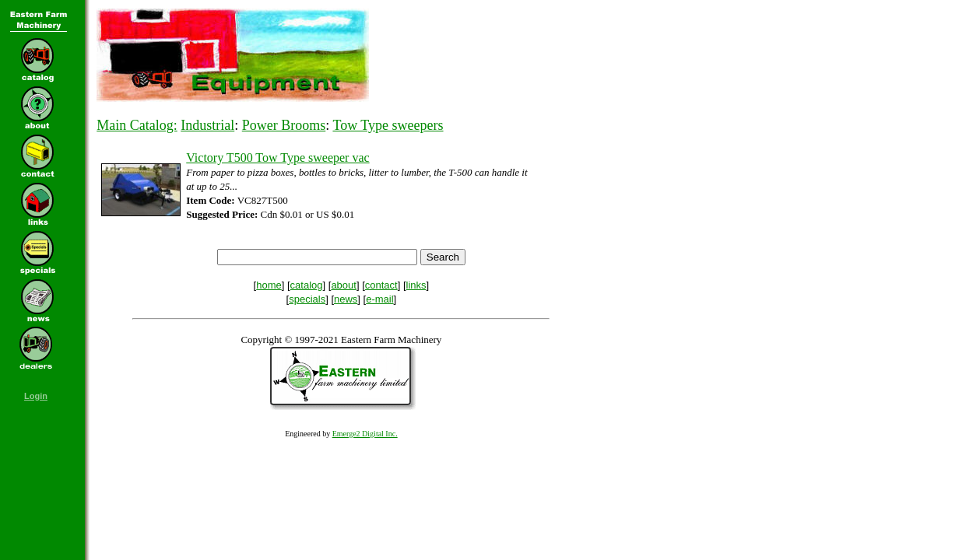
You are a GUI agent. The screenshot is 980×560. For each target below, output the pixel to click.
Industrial (207, 125)
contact (381, 285)
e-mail (379, 299)
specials (307, 299)
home (269, 285)
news (346, 299)
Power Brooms (284, 125)
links (416, 285)
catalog (307, 285)
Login (36, 396)
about (344, 285)
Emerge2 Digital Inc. (365, 434)
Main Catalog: (137, 125)
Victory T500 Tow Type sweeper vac (277, 157)
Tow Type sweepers (388, 125)
